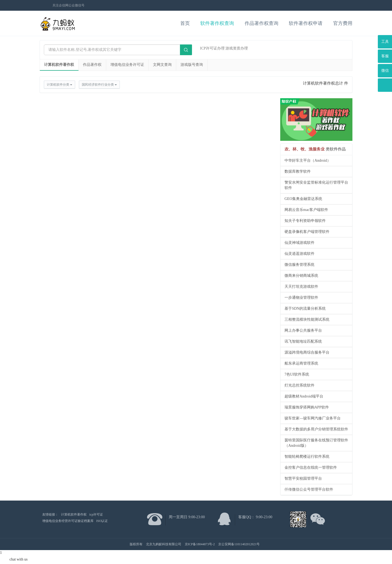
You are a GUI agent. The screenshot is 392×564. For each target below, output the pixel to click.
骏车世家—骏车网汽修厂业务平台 (313, 418)
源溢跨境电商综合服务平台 (307, 352)
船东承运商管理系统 (301, 363)
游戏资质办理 (237, 48)
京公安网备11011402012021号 (239, 544)
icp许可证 (96, 514)
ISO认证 (102, 521)
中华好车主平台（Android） (308, 160)
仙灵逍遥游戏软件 (299, 254)
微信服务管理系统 (299, 265)
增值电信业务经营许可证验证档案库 (68, 521)
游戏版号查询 (192, 65)
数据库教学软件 (298, 171)
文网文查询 (162, 65)
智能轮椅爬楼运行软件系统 (307, 457)
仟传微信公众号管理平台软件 (309, 489)
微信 (385, 71)
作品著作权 (92, 65)
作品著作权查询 (262, 23)
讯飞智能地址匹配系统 (303, 341)
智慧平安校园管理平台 (303, 478)
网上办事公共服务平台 (303, 330)
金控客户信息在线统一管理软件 (311, 468)
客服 (385, 56)
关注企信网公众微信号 (68, 5)
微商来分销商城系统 (301, 276)
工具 (385, 42)
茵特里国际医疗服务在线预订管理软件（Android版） (316, 443)
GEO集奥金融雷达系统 (303, 199)
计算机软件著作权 (59, 65)
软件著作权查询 (217, 23)
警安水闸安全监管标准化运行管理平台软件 (316, 185)
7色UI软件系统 (297, 374)
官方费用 (343, 23)
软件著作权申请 (306, 23)
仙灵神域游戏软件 (299, 243)
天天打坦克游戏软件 (301, 287)
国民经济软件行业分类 (99, 85)
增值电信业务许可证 (127, 65)
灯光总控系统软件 (299, 385)
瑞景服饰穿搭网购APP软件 (307, 407)
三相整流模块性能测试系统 (307, 319)
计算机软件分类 (59, 85)
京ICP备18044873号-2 (200, 544)
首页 (185, 23)
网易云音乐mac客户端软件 (306, 210)
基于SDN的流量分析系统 (305, 309)
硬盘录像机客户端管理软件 (307, 232)
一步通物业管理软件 (301, 298)
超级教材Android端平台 (304, 396)
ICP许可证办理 (212, 48)
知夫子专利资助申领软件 (305, 221)
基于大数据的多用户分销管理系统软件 (316, 429)
